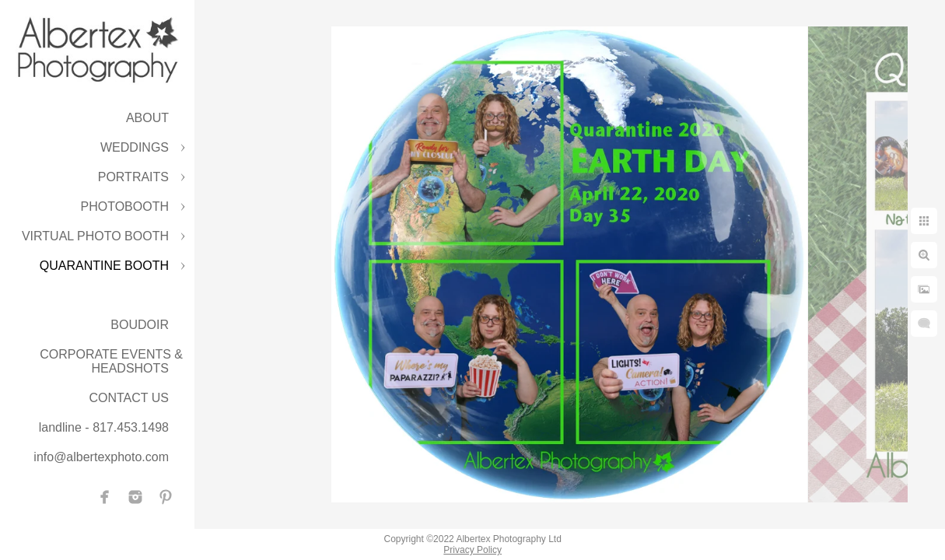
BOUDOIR (140, 325)
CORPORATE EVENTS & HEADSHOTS (111, 361)
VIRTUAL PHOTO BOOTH (95, 236)
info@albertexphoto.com (101, 457)
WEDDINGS (135, 147)
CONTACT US (129, 398)
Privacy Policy (472, 550)
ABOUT (147, 118)
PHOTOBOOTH (125, 206)
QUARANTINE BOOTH (104, 266)
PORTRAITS (133, 177)
